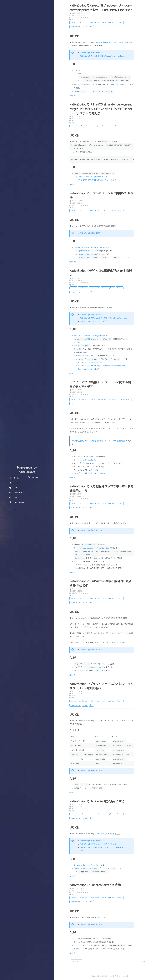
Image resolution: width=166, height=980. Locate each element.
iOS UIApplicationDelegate (92, 366)
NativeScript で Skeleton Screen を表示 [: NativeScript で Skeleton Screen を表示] (95, 885)
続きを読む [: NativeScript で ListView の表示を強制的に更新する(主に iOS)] (73, 675)
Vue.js (85, 27)
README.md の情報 (81, 85)
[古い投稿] (76, 961)
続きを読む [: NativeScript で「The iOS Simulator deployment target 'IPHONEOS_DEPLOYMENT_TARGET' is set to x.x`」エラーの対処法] (73, 184)
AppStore (83, 399)
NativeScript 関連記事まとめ (91, 53)
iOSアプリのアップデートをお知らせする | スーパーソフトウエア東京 (98, 441)
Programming (84, 17)
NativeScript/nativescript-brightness (88, 335)
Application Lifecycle (86, 356)
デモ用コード (116, 85)
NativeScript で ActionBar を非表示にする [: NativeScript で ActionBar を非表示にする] (97, 801)
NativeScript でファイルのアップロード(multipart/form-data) (104, 318)
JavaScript (83, 22)
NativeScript (94, 22)
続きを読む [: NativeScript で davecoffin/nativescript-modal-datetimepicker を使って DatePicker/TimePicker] (73, 96)
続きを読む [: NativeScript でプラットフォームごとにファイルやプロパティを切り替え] (73, 792)
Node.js (120, 22)
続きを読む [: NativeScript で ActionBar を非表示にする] (73, 876)
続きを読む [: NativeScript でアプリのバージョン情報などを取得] (73, 262)
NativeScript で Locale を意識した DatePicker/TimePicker (103, 56)
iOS (91, 27)
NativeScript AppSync (97, 473)
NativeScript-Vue (108, 22)
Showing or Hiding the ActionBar (86, 865)
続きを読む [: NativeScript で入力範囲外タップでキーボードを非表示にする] (73, 572)
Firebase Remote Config (87, 460)
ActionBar (100, 834)
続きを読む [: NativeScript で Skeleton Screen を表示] (73, 953)
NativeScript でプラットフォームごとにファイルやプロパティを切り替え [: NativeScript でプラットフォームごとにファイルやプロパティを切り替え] (101, 686)
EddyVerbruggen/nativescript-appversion (90, 247)
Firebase (92, 399)
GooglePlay (102, 399)
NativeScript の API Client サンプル (94, 321)
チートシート (84, 788)
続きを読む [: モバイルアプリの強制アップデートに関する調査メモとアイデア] (73, 478)
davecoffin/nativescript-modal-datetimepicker (115, 42)
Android (73, 22)
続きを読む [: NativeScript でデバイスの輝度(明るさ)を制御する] (73, 373)
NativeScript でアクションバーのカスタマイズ (98, 844)
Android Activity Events (94, 362)
